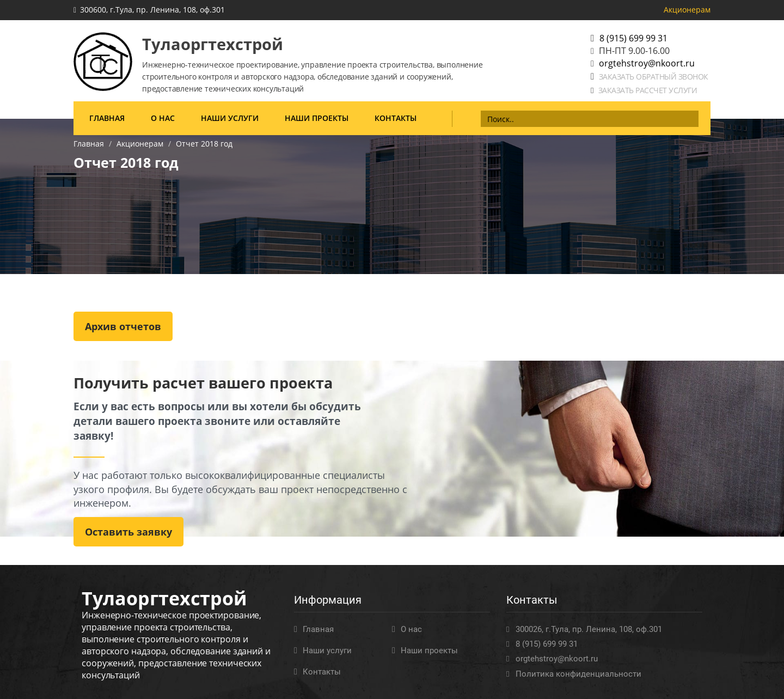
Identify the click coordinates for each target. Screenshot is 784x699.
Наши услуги (230, 118)
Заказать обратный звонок (654, 77)
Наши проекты (317, 118)
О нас (163, 118)
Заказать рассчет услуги (648, 90)
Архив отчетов (123, 326)
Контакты (396, 118)
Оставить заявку (128, 532)
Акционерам (687, 10)
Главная (107, 118)
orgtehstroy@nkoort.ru (647, 63)
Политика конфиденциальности (578, 674)
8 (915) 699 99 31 (633, 38)
